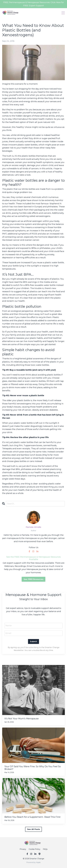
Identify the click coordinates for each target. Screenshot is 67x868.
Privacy (23, 849)
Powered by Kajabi (33, 862)
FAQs (45, 849)
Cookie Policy (34, 849)
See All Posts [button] (33, 829)
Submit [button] (33, 641)
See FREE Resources (34, 579)
